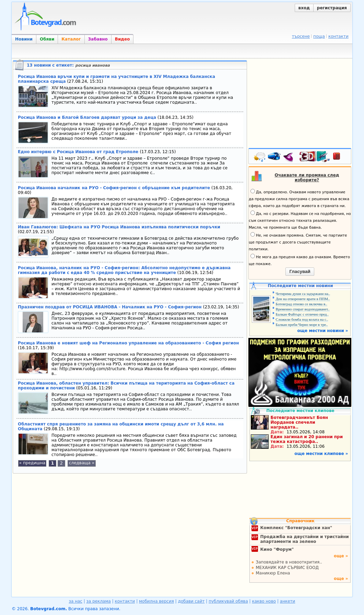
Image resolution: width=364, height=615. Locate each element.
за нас (76, 601)
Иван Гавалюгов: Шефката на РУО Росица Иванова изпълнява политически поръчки (119, 227)
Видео (122, 39)
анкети (288, 601)
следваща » (82, 463)
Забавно (98, 39)
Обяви (47, 39)
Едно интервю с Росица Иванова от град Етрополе (79, 152)
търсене (301, 36)
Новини (24, 39)
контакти (338, 36)
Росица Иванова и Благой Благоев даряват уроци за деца (87, 117)
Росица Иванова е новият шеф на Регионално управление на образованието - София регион (128, 343)
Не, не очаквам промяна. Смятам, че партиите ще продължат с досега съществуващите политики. (298, 242)
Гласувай (300, 271)
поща (319, 36)
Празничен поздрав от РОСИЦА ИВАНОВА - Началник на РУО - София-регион (110, 307)
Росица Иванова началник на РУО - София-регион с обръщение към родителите (114, 188)
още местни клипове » (321, 454)
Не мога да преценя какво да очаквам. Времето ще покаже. (299, 260)
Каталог (71, 39)
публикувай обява (228, 601)
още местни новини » (323, 331)
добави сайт (191, 601)
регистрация (332, 8)
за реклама (99, 601)
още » (341, 556)
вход (304, 8)
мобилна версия (156, 601)
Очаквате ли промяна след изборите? (307, 178)
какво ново (264, 601)
